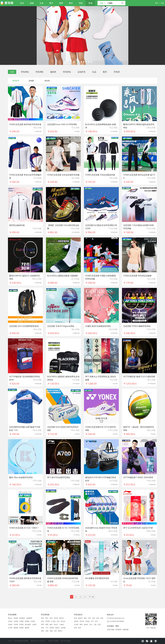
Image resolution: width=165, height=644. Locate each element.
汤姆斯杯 (29, 618)
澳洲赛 (27, 628)
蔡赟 (47, 625)
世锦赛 (16, 618)
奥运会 (10, 618)
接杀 (102, 618)
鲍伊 (51, 625)
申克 (58, 621)
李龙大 (56, 625)
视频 (32, 3)
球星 (81, 3)
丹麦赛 (10, 625)
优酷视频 (126, 630)
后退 (99, 625)
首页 (22, 3)
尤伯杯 (10, 621)
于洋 (47, 628)
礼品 (94, 72)
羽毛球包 (67, 72)
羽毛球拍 (25, 72)
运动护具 (82, 72)
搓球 (85, 618)
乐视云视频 (111, 630)
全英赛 (16, 621)
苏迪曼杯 (22, 618)
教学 (71, 3)
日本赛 (10, 628)
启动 (75, 628)
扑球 (89, 618)
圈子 (51, 3)
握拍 (81, 625)
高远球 (76, 621)
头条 (42, 3)
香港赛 (21, 628)
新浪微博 (118, 630)
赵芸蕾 (52, 628)
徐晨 (47, 631)
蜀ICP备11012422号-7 (38, 641)
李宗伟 (56, 618)
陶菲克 (62, 618)
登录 (157, 3)
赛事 (61, 3)
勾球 (93, 618)
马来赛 (16, 625)
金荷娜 (63, 628)
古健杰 (62, 625)
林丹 (47, 618)
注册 (162, 3)
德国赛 (16, 628)
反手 (96, 621)
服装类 (53, 72)
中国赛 (21, 621)
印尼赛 (33, 621)
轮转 (80, 628)
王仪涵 (53, 621)
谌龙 (51, 618)
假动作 (86, 625)
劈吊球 (82, 621)
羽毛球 (117, 72)
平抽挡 (87, 621)
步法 (91, 625)
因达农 (63, 621)
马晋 (55, 631)
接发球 (80, 618)
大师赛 (34, 625)
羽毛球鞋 (39, 72)
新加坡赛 (28, 625)
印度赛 (21, 625)
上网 (95, 625)
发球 (75, 618)
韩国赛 (27, 621)
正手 (92, 621)
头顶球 (76, 625)
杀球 (98, 618)
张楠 (51, 631)
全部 (12, 72)
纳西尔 (57, 628)
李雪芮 (48, 621)
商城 (90, 3)
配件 (105, 72)
